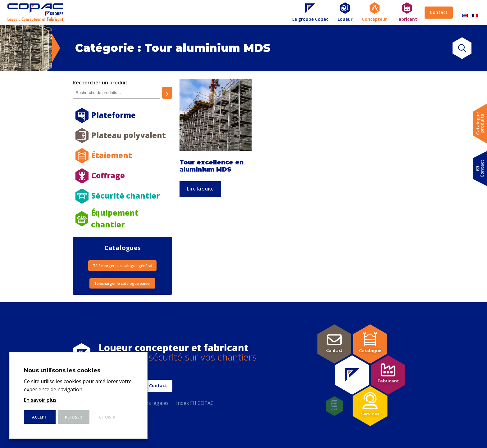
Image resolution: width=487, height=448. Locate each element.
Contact (439, 12)
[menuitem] (465, 13)
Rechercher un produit (100, 83)
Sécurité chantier (126, 196)
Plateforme (114, 115)
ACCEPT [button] (40, 417)
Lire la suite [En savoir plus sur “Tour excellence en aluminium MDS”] (200, 189)
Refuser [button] (73, 417)
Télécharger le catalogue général (123, 266)
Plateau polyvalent (129, 135)
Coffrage (108, 175)
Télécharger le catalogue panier (123, 283)
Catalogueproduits (480, 124)
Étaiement (112, 155)
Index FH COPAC (195, 403)
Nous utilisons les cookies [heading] (62, 370)
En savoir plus (40, 400)
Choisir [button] (107, 417)
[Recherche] (167, 93)
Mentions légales (149, 403)
